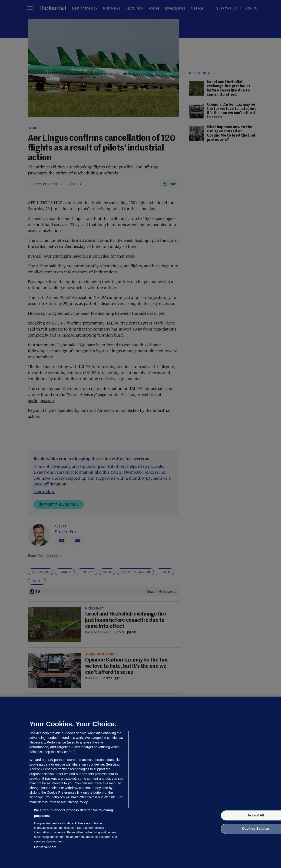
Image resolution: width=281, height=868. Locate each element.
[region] (140, 782)
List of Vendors (45, 847)
